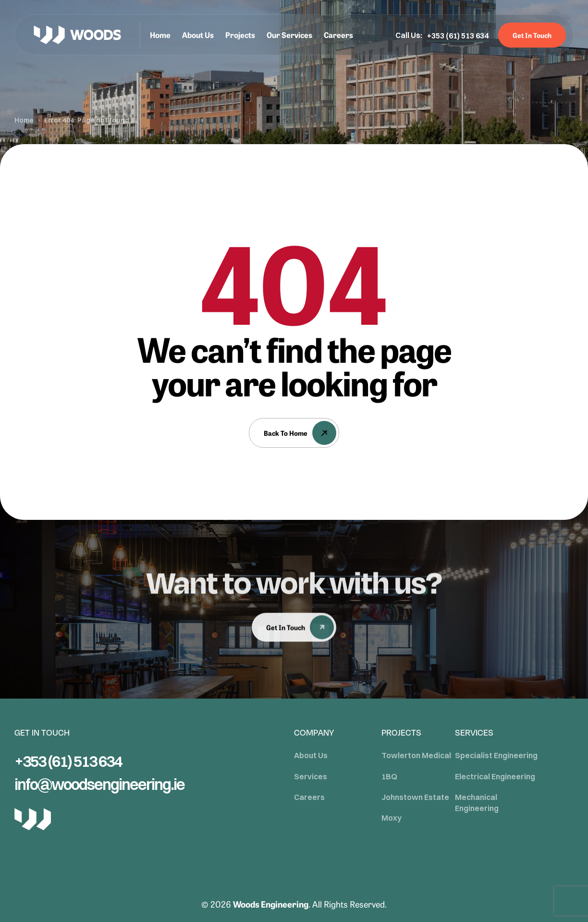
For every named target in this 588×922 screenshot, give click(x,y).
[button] (458, 36)
